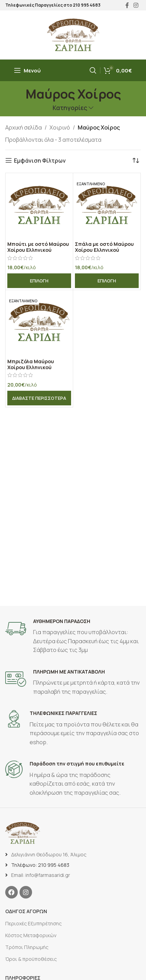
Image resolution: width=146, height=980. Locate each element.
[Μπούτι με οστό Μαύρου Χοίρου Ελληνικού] (39, 207)
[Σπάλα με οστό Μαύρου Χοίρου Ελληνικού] (107, 207)
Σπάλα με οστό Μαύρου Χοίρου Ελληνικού (104, 247)
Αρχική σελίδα (24, 127)
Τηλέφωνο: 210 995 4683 (40, 865)
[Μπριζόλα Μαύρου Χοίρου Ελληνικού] (39, 324)
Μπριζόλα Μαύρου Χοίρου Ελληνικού (31, 364)
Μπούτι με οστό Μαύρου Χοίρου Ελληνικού (38, 247)
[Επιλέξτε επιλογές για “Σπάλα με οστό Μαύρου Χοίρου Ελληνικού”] (107, 281)
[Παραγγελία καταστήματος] (136, 161)
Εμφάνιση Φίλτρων (40, 160)
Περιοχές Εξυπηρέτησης (33, 923)
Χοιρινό (60, 127)
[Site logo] (73, 34)
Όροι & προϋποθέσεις (31, 959)
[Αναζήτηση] (93, 70)
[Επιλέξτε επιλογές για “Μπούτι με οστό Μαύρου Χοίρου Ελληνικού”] (39, 281)
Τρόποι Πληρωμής (27, 947)
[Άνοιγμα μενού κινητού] (27, 70)
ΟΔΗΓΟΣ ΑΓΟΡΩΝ (26, 911)
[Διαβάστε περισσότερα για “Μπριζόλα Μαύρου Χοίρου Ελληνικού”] (39, 398)
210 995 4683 (87, 5)
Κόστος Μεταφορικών (31, 935)
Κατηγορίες (70, 108)
